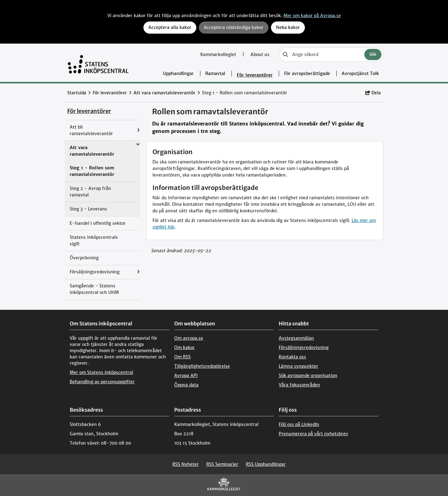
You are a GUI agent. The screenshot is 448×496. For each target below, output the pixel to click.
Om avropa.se (189, 338)
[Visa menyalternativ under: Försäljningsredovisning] (138, 272)
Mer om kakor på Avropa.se (312, 16)
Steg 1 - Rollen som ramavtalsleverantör (92, 171)
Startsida (77, 93)
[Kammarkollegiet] (224, 485)
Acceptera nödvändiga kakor (234, 27)
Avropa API (186, 376)
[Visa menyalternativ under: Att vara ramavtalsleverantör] (138, 144)
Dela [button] (373, 93)
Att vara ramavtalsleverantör (164, 93)
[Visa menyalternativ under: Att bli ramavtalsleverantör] (138, 130)
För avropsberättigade (307, 73)
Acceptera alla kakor (170, 27)
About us (260, 54)
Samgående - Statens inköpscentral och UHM (94, 289)
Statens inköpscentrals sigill (94, 241)
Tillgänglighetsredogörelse (202, 366)
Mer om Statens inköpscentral (101, 372)
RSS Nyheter (186, 464)
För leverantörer (255, 75)
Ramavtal (215, 73)
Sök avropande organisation (308, 376)
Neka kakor (288, 27)
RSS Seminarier (222, 464)
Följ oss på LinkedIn (299, 424)
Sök (373, 54)
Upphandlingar (178, 73)
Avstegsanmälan (296, 338)
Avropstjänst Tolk (360, 73)
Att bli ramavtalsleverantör (91, 130)
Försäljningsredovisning (95, 272)
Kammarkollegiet (219, 54)
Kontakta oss (292, 357)
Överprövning (84, 258)
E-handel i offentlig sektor (98, 223)
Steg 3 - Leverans (88, 209)
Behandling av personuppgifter (102, 382)
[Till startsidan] (98, 63)
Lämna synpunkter (299, 366)
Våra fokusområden (299, 385)
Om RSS (182, 357)
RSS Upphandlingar (266, 464)
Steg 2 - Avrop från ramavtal (90, 192)
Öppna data (186, 385)
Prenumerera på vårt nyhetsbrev (313, 434)
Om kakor (184, 347)
